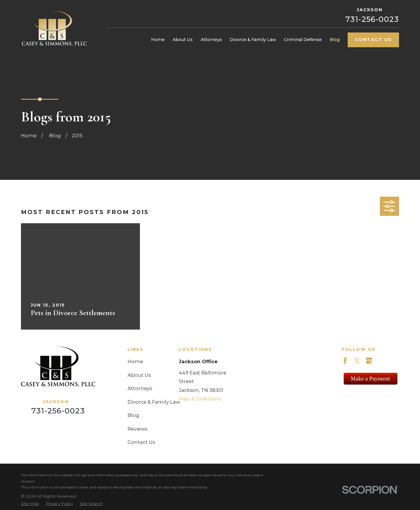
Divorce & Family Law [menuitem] (253, 40)
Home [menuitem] (158, 40)
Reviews (137, 429)
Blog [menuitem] (335, 40)
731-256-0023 (372, 19)
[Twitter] (357, 361)
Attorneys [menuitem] (211, 40)
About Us (139, 375)
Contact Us (373, 40)
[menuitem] (30, 504)
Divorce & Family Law (154, 402)
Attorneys (140, 388)
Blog (133, 415)
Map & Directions (200, 399)
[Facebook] (345, 361)
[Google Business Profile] (369, 361)
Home (135, 361)
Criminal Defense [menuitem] (303, 40)
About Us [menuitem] (183, 40)
